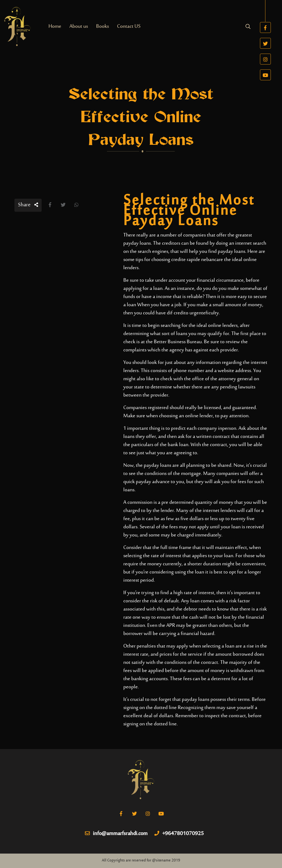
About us (79, 27)
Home (55, 27)
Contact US (129, 27)
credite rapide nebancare (197, 260)
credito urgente (190, 313)
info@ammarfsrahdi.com (116, 834)
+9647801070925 (179, 834)
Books (102, 27)
